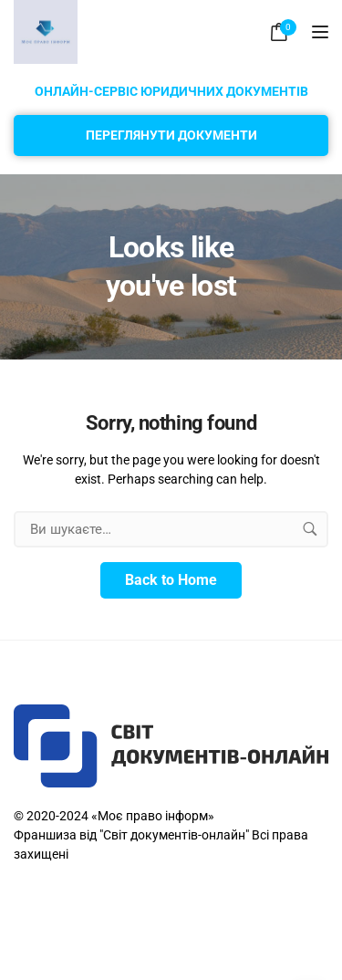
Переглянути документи (171, 135)
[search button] (310, 529)
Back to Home (171, 580)
